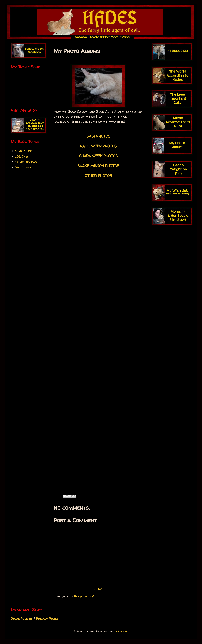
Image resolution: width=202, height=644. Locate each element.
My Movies (23, 167)
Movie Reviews (26, 162)
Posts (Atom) (84, 596)
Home (98, 589)
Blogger (121, 631)
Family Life (23, 151)
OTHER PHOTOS (98, 176)
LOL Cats (22, 156)
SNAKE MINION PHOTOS (98, 166)
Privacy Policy (47, 619)
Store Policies (22, 619)
